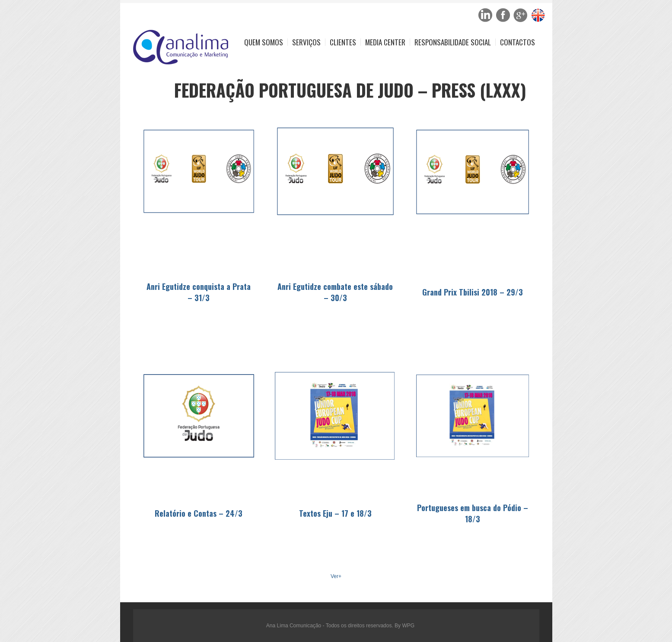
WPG (408, 626)
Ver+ (336, 576)
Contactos (518, 42)
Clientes (343, 42)
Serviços (306, 42)
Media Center (385, 42)
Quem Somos (264, 42)
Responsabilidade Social (453, 42)
